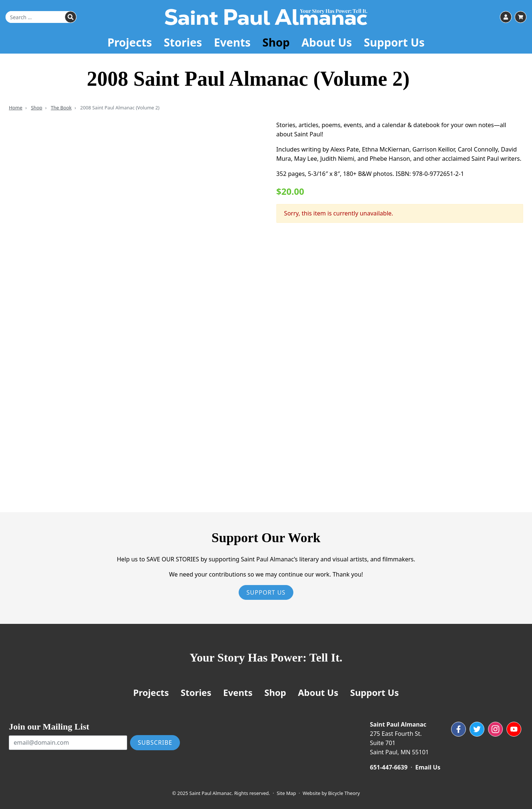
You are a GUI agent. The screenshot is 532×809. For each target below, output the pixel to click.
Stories (183, 42)
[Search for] (41, 17)
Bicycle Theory (344, 793)
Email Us (428, 767)
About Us (327, 42)
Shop (276, 42)
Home (16, 108)
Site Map (286, 793)
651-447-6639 (389, 767)
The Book (61, 108)
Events (232, 42)
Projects (130, 42)
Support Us (394, 42)
